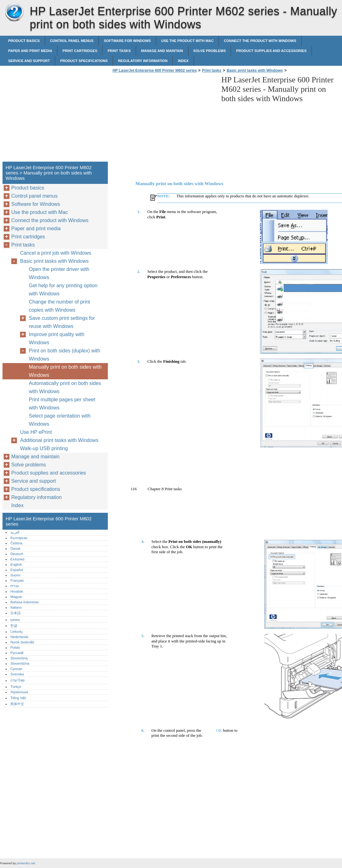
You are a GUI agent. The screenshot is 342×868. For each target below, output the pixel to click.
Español (17, 570)
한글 (14, 626)
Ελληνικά (17, 559)
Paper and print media (30, 51)
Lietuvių (16, 632)
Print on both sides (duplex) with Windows (65, 355)
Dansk (15, 548)
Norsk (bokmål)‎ (22, 642)
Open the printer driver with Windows (59, 273)
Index (183, 61)
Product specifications (84, 61)
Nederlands (19, 637)
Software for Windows (127, 41)
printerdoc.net (26, 863)
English (16, 564)
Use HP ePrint (36, 432)
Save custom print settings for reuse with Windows (62, 322)
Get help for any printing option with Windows (63, 290)
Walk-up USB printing (44, 448)
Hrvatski (17, 591)
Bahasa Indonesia (24, 602)
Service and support (29, 61)
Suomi (15, 575)
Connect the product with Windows (260, 41)
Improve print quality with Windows (57, 338)
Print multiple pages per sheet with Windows (62, 404)
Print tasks (119, 51)
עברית (15, 586)
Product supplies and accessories (271, 51)
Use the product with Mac (187, 41)
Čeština (16, 543)
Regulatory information (143, 61)
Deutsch (17, 554)
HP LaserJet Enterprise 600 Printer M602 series (14, 13)
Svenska (17, 674)
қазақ (15, 620)
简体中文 (17, 704)
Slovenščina (20, 663)
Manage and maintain (162, 51)
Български (19, 538)
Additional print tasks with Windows (59, 440)
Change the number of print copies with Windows (59, 306)
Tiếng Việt (18, 698)
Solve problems (210, 51)
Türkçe (16, 687)
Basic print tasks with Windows (255, 70)
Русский (17, 653)
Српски (16, 669)
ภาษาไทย (18, 680)
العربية (15, 532)
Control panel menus (72, 41)
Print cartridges (80, 51)
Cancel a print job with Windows (56, 253)
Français (17, 580)
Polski (15, 647)
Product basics (24, 41)
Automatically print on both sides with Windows (65, 387)
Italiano (16, 607)
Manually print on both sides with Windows (65, 371)
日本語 (16, 613)
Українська (19, 692)
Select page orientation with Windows (60, 420)
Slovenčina (19, 658)
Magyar (16, 597)
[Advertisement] (164, 119)
